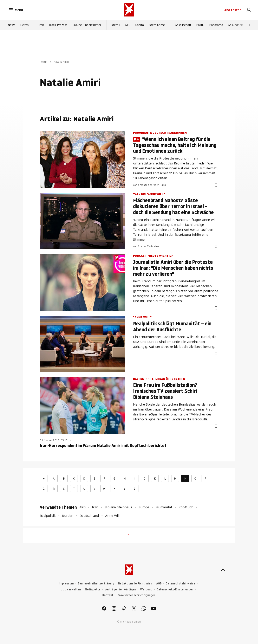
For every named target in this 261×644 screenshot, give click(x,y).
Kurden (68, 516)
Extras (24, 25)
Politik (200, 25)
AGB (159, 584)
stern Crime (157, 25)
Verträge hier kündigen (120, 589)
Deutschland (89, 516)
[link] (249, 10)
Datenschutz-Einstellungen (175, 589)
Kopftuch (186, 507)
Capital (140, 25)
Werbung (146, 589)
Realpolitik (48, 516)
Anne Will (112, 516)
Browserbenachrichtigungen (136, 595)
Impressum (66, 584)
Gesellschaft (183, 25)
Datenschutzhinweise (180, 584)
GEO (128, 25)
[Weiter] (250, 25)
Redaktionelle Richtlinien (135, 584)
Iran (41, 25)
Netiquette (93, 589)
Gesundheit (236, 25)
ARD (82, 507)
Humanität (164, 507)
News (12, 25)
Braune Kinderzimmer (87, 25)
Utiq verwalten (71, 589)
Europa (144, 507)
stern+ (116, 25)
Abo (233, 10)
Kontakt (108, 595)
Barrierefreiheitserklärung (96, 584)
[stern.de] (129, 10)
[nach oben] (223, 570)
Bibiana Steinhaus (118, 507)
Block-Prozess (58, 25)
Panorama (216, 25)
